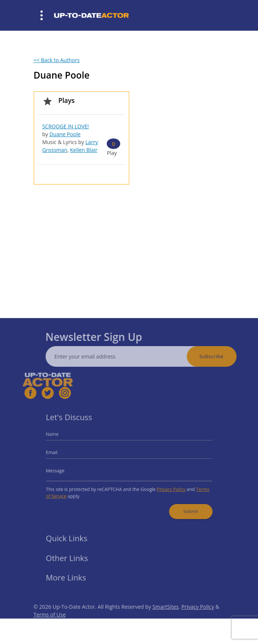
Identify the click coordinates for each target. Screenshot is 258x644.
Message (63, 470)
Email (60, 454)
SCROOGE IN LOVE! (66, 126)
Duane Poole (65, 134)
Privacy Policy (166, 487)
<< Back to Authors (57, 60)
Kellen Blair (84, 150)
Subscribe (220, 356)
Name (60, 438)
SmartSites (166, 615)
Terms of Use (50, 623)
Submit (184, 506)
